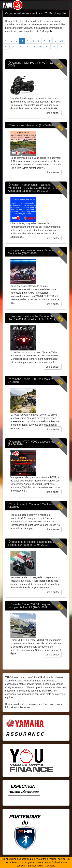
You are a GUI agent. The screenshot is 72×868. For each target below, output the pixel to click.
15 (33, 46)
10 (62, 41)
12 (13, 46)
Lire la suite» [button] (53, 113)
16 (40, 46)
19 (61, 46)
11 (6, 46)
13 (20, 46)
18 (54, 46)
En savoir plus (35, 866)
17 (47, 46)
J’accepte (50, 866)
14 (27, 46)
